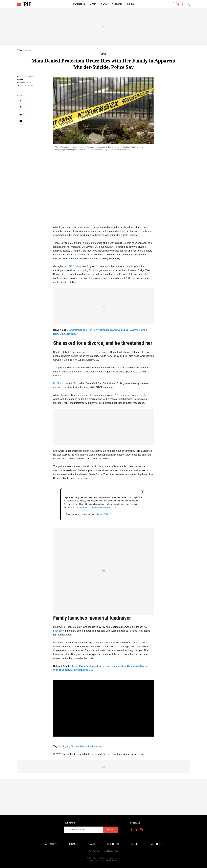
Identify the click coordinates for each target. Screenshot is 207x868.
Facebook (59, 631)
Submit (110, 830)
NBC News (75, 266)
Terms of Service (96, 860)
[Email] (21, 121)
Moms (93, 4)
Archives (157, 844)
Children (117, 4)
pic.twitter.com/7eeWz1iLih (103, 507)
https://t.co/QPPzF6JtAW (79, 507)
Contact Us (111, 851)
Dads (104, 4)
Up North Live (61, 383)
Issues (130, 4)
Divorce (75, 746)
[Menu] (19, 4)
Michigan (64, 746)
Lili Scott (24, 77)
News (104, 54)
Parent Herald (25, 50)
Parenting (79, 4)
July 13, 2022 (105, 514)
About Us (94, 851)
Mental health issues (91, 746)
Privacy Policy (113, 860)
